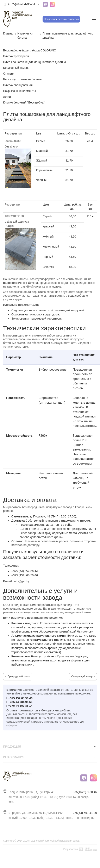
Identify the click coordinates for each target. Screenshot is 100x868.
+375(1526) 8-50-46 (84, 792)
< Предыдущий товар (18, 677)
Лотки (7, 97)
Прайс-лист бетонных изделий (61, 19)
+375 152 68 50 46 (20, 698)
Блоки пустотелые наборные (22, 79)
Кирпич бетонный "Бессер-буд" (24, 102)
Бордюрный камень (16, 68)
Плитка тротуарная (16, 56)
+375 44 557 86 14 (20, 706)
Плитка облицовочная (18, 85)
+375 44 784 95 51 (20, 702)
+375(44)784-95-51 (21, 4)
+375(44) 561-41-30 (84, 813)
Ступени (9, 74)
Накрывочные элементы (19, 91)
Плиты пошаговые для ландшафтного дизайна (35, 62)
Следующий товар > (83, 677)
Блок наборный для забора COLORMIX (30, 50)
